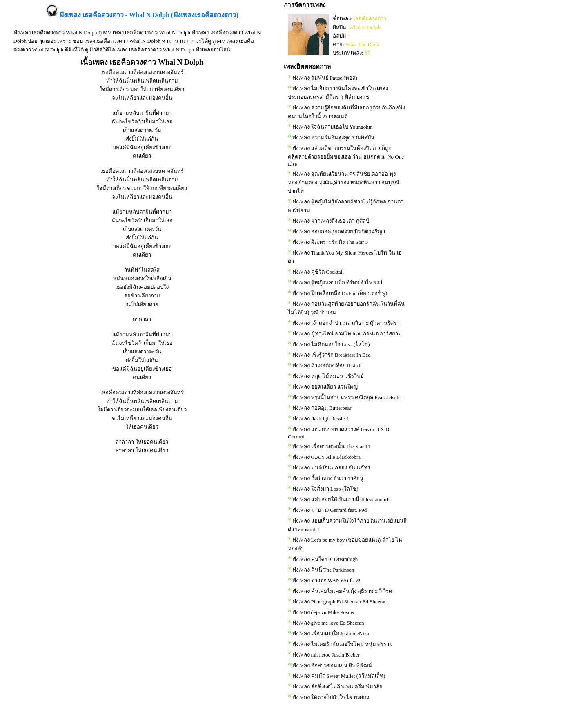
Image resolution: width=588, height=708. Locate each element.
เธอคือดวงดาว (370, 19)
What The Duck (362, 44)
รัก (368, 53)
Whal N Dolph (365, 27)
